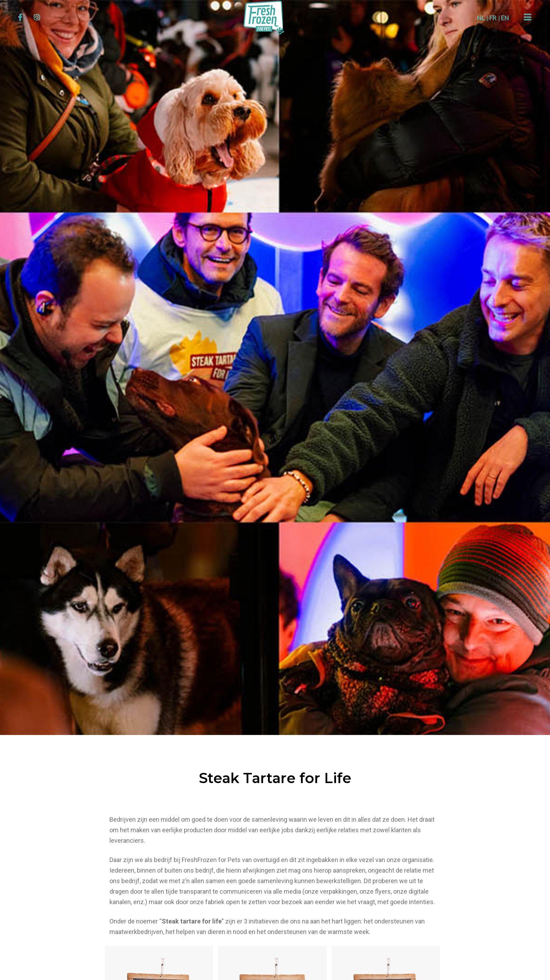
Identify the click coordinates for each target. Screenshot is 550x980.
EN (504, 18)
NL (480, 18)
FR (492, 18)
